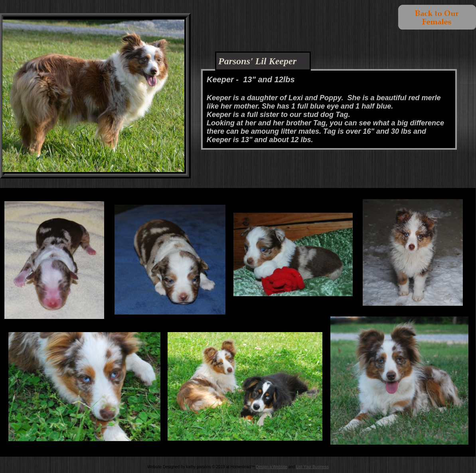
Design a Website (272, 467)
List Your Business (312, 467)
